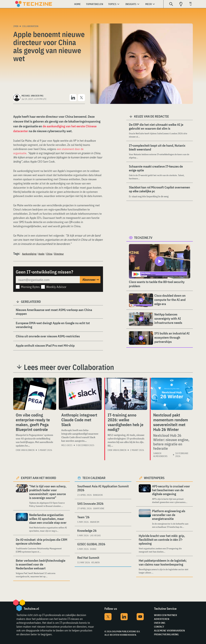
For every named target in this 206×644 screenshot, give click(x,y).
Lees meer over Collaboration (69, 367)
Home (77, 4)
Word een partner (166, 615)
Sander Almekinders (160, 455)
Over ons (160, 623)
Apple (41, 254)
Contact (159, 627)
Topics (112, 4)
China (49, 254)
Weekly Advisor (56, 287)
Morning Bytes (30, 287)
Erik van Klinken (25, 450)
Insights (131, 4)
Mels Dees (67, 445)
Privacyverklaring (166, 634)
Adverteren (162, 619)
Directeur (59, 254)
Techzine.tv (143, 238)
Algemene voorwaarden (169, 630)
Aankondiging (29, 254)
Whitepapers (154, 478)
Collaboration (30, 26)
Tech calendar (94, 478)
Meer (149, 4)
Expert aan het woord (39, 478)
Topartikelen (94, 4)
